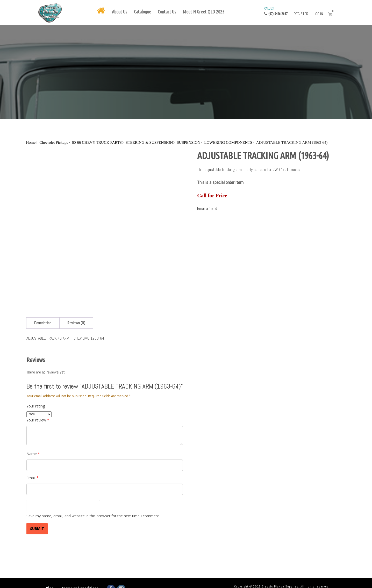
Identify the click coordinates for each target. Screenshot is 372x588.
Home (31, 142)
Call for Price (212, 196)
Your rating (36, 406)
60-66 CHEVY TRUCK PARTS (97, 142)
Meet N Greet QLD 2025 (204, 12)
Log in (318, 14)
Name (33, 454)
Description (43, 323)
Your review (38, 420)
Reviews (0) (76, 323)
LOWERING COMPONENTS (228, 142)
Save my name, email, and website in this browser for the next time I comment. (93, 516)
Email (33, 478)
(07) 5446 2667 (276, 11)
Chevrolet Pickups (54, 142)
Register (301, 14)
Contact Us (167, 12)
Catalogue (142, 12)
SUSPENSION (188, 142)
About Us (120, 12)
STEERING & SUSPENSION (149, 142)
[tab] (43, 323)
